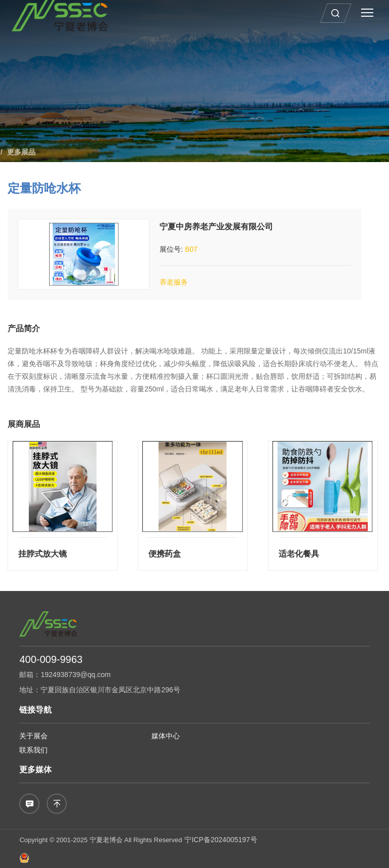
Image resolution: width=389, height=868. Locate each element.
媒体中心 (166, 736)
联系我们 (33, 750)
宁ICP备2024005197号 (221, 840)
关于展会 (33, 736)
